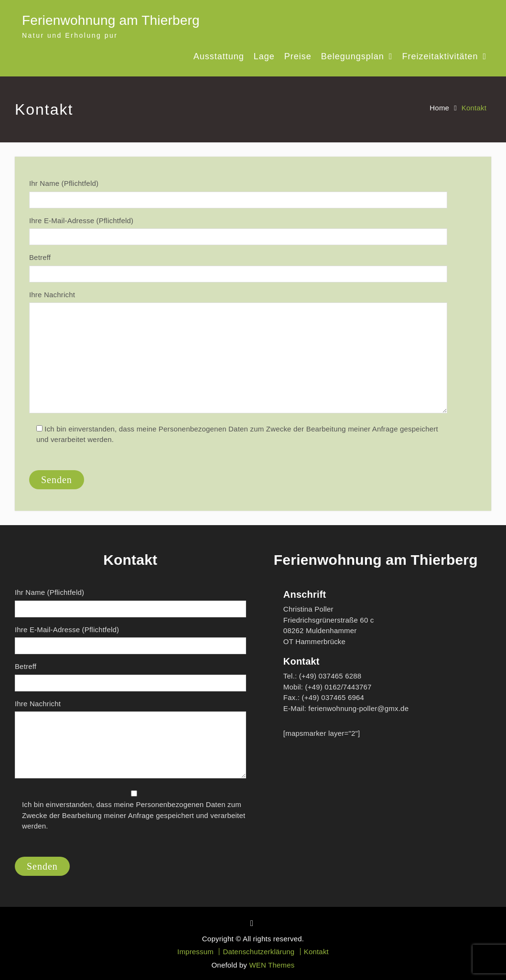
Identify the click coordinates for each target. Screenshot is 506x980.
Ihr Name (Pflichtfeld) (238, 194)
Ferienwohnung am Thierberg (111, 20)
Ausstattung (219, 56)
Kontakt (316, 952)
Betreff (238, 268)
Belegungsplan (353, 56)
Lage (264, 56)
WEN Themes (272, 965)
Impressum (195, 952)
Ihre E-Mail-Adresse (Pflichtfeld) (238, 231)
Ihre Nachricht (238, 354)
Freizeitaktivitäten (440, 56)
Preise (298, 56)
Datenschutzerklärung (258, 952)
